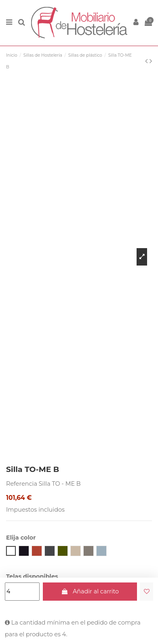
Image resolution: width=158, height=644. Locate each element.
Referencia (22, 484)
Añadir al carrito (90, 591)
